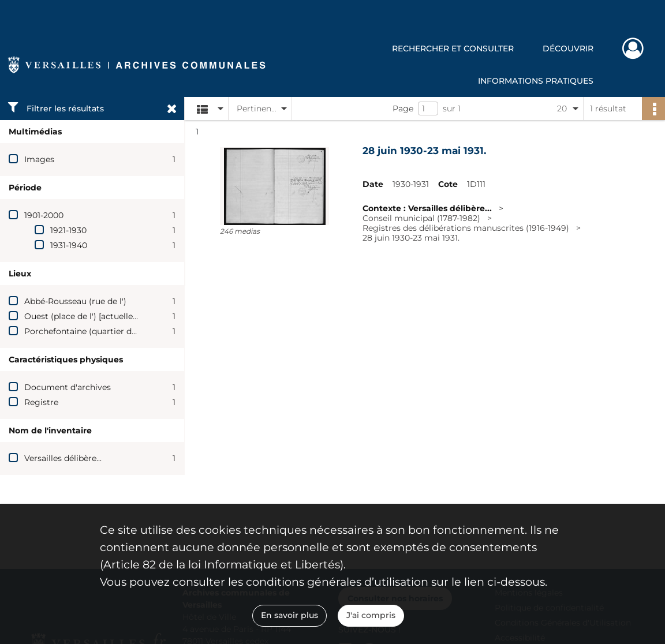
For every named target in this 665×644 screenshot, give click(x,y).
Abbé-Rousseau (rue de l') (75, 301)
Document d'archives (68, 387)
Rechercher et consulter (453, 48)
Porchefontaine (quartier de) (82, 331)
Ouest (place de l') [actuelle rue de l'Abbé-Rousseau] (128, 316)
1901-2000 (44, 215)
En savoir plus (289, 615)
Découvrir (568, 48)
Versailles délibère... (63, 458)
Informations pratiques (536, 81)
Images (39, 159)
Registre (41, 402)
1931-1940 (69, 245)
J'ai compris (371, 615)
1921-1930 (68, 230)
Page (403, 108)
